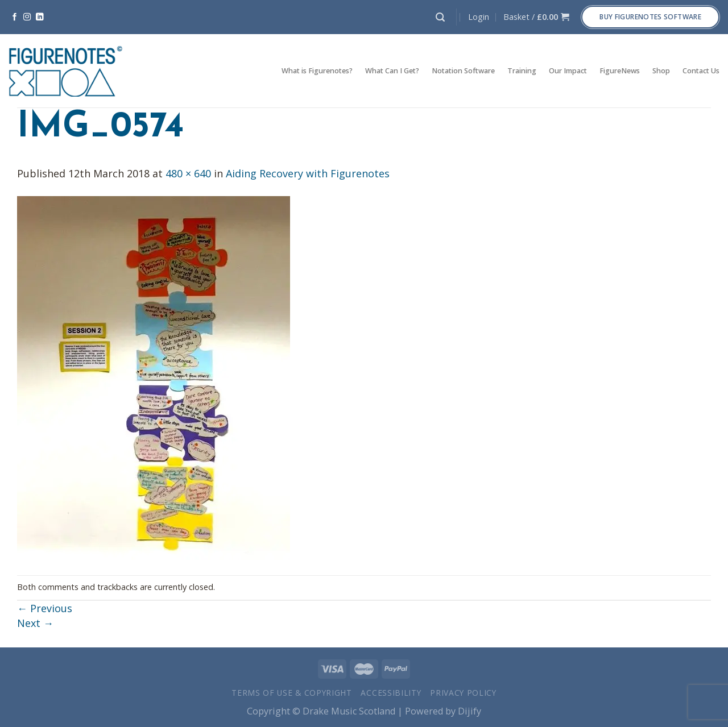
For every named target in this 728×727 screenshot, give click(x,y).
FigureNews (620, 71)
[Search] (440, 17)
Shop (661, 71)
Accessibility (391, 693)
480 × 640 (188, 173)
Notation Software (463, 71)
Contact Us (701, 71)
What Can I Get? (392, 71)
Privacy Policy (463, 693)
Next (35, 623)
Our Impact (568, 71)
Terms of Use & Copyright (292, 693)
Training (522, 71)
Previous (45, 608)
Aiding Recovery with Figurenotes (308, 173)
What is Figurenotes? (317, 71)
